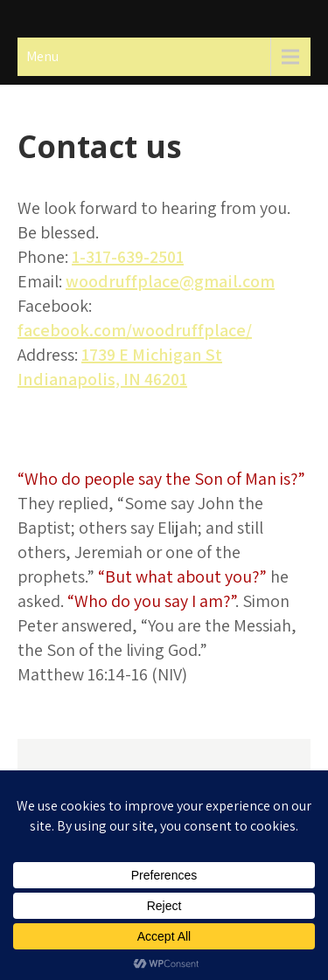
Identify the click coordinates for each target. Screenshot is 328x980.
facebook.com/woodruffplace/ (135, 330)
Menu (42, 56)
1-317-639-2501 (128, 257)
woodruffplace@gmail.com (170, 281)
